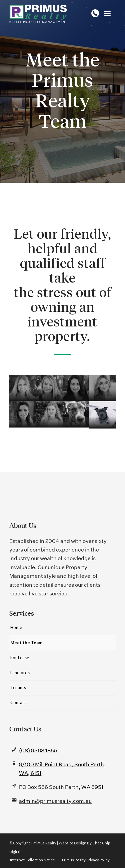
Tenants (18, 687)
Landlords (20, 673)
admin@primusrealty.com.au (55, 801)
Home (16, 627)
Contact (18, 702)
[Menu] (107, 13)
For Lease (20, 658)
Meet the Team (26, 643)
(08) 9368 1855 (38, 750)
